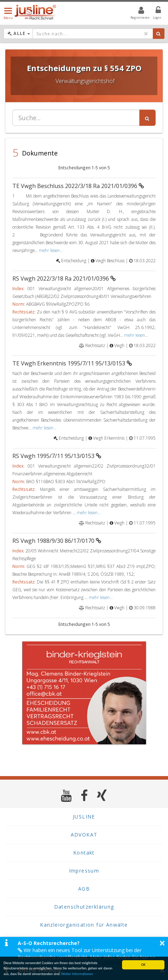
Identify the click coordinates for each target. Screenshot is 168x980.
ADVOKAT (84, 835)
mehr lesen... (51, 250)
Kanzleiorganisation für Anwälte (84, 925)
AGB (84, 889)
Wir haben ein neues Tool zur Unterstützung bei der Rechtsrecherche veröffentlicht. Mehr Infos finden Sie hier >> (87, 954)
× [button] (162, 943)
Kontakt (84, 853)
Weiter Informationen (77, 974)
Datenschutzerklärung (84, 907)
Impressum (84, 871)
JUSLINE (84, 817)
